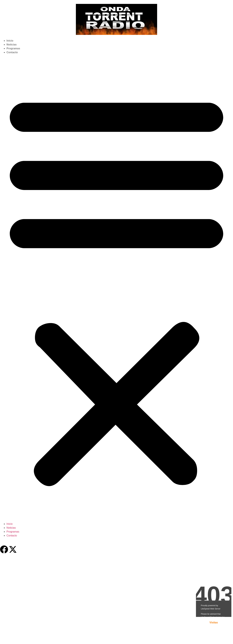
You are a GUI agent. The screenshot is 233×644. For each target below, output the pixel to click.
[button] (116, 288)
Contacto (12, 52)
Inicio (10, 41)
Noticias (12, 45)
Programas (13, 48)
